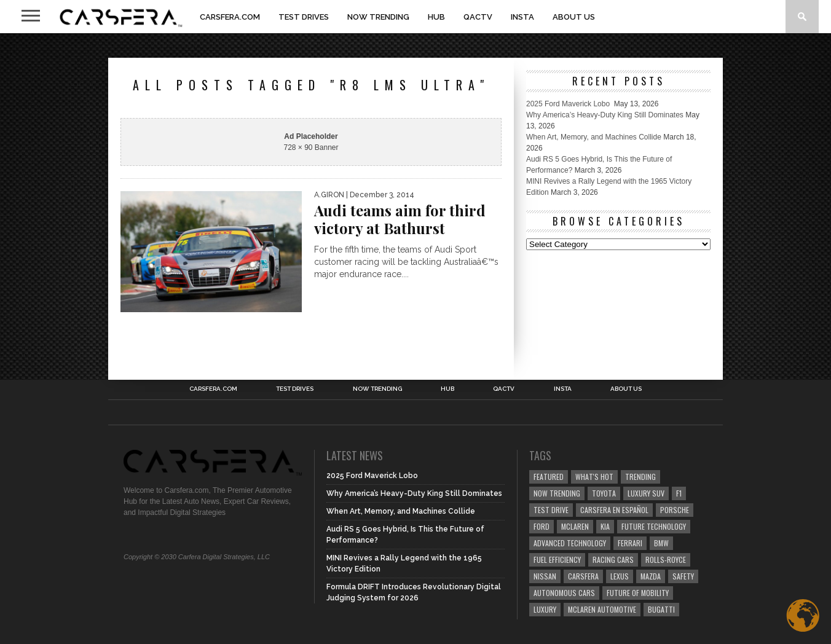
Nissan (545, 576)
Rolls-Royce (666, 560)
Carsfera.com (230, 17)
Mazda (651, 576)
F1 (679, 493)
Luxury (545, 609)
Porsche (675, 510)
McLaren (575, 526)
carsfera (583, 576)
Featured (549, 477)
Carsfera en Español (614, 510)
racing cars (613, 560)
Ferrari (630, 543)
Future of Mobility (638, 593)
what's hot (594, 477)
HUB (436, 17)
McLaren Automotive (602, 609)
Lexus (620, 576)
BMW (661, 543)
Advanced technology (570, 543)
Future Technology (654, 526)
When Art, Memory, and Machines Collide (594, 137)
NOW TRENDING (378, 17)
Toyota (604, 493)
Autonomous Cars (564, 593)
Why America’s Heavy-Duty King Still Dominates (605, 115)
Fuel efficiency (557, 560)
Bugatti (661, 609)
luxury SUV (646, 493)
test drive (551, 510)
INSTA (522, 17)
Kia (605, 526)
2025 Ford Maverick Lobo (569, 104)
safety (683, 576)
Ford (542, 526)
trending (640, 477)
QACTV (478, 17)
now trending (557, 493)
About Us (574, 17)
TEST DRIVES (304, 17)
